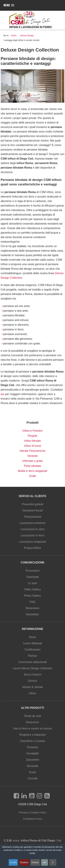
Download (32, 577)
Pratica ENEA (33, 548)
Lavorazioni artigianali (32, 542)
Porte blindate (32, 466)
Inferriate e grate (32, 461)
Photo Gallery (32, 596)
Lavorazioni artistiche (32, 523)
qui (3, 394)
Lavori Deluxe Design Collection (32, 668)
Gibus (33, 693)
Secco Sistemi (32, 675)
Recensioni (32, 608)
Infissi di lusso (33, 446)
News (32, 637)
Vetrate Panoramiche (32, 451)
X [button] (53, 862)
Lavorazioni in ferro (32, 535)
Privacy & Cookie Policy (32, 812)
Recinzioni (33, 722)
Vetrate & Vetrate (32, 687)
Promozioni (32, 571)
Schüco (32, 681)
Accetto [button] (13, 862)
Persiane (32, 747)
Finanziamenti (33, 517)
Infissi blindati (32, 441)
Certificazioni (33, 650)
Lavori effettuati (32, 643)
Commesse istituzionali (33, 662)
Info (45, 862)
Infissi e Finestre (32, 431)
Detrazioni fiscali (32, 510)
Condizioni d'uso (33, 819)
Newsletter (33, 614)
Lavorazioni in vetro (32, 529)
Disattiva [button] (24, 862)
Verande (33, 456)
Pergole (32, 436)
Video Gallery (33, 589)
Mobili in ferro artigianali (32, 471)
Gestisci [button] (35, 862)
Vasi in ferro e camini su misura (33, 728)
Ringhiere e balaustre (32, 735)
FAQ (32, 602)
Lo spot (32, 583)
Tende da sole (33, 716)
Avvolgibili (32, 753)
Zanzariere (32, 760)
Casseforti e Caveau (32, 741)
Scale (32, 476)
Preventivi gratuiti (32, 504)
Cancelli (32, 778)
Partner (32, 656)
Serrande (33, 766)
